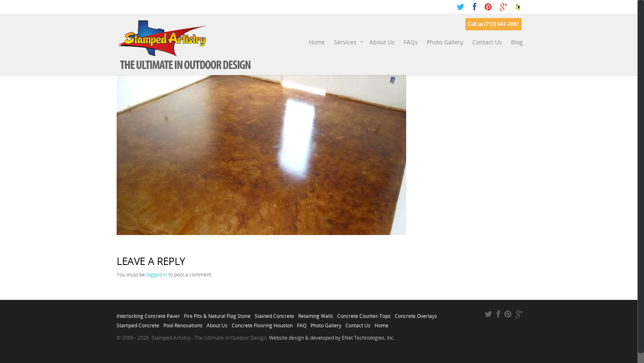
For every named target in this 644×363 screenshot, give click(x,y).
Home (317, 42)
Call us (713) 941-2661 (493, 24)
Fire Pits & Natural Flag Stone (217, 314)
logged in (157, 275)
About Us (382, 42)
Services (349, 42)
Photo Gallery (445, 42)
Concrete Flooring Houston (262, 323)
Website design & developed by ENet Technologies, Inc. (332, 338)
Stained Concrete (274, 314)
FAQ (302, 323)
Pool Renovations (183, 323)
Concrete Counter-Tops (364, 314)
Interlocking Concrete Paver (148, 314)
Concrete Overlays (416, 314)
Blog (517, 42)
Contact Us (487, 42)
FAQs (411, 42)
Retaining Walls (316, 314)
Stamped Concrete (138, 323)
